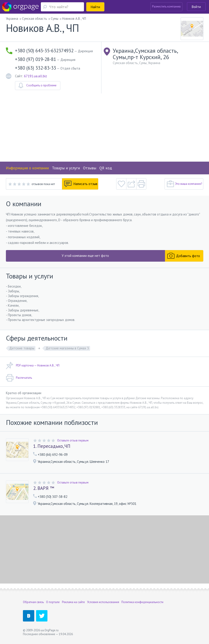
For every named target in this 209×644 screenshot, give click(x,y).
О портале (53, 602)
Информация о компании (27, 168)
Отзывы (90, 168)
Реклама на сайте (73, 602)
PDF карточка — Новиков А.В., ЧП (33, 366)
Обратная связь (33, 602)
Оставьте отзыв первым (73, 440)
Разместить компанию (166, 6)
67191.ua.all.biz (36, 76)
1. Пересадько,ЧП (52, 446)
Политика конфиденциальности (142, 602)
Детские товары (22, 348)
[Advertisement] (105, 128)
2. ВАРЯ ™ (44, 488)
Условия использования (103, 602)
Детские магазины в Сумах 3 (67, 348)
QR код (106, 168)
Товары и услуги (66, 168)
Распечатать (19, 378)
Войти (196, 7)
